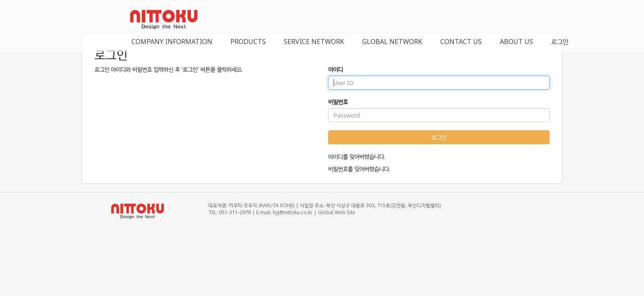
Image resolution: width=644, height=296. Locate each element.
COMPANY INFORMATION (172, 42)
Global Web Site (337, 212)
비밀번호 (338, 102)
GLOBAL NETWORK (392, 42)
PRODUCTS (248, 42)
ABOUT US (516, 42)
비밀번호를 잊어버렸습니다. (359, 169)
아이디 (336, 69)
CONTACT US (461, 42)
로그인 (560, 42)
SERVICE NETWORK (314, 42)
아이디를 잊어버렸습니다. (357, 156)
